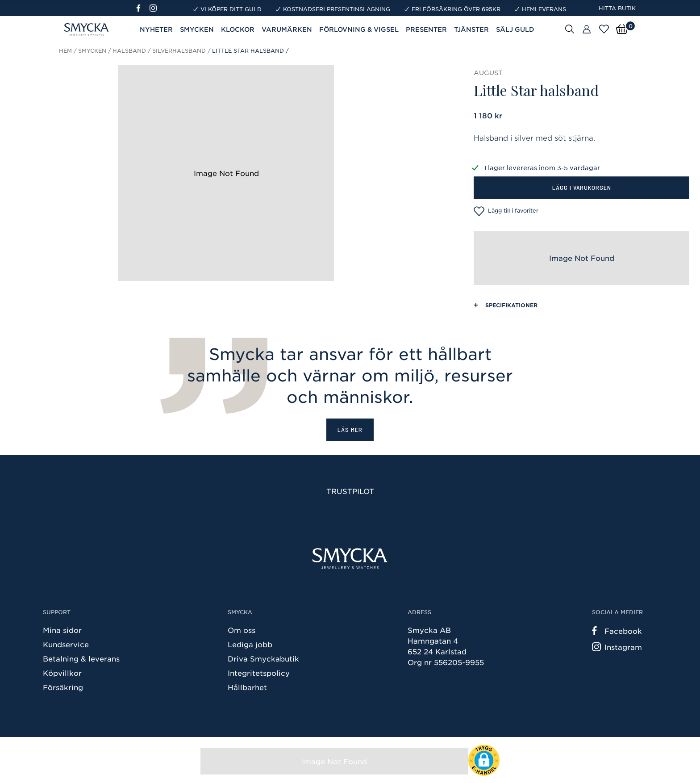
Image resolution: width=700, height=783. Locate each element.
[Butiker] (587, 29)
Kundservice (66, 644)
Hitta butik (617, 8)
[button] (484, 760)
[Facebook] (142, 8)
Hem (65, 50)
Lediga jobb (250, 644)
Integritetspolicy (259, 673)
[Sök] (570, 29)
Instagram (617, 647)
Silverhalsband (179, 50)
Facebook (617, 631)
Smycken (197, 29)
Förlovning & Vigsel (359, 29)
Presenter (426, 29)
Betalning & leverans (81, 658)
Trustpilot (350, 491)
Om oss (242, 630)
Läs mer (350, 429)
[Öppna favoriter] (604, 29)
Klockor (238, 29)
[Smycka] (350, 559)
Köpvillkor (62, 673)
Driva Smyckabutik (263, 658)
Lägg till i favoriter (506, 211)
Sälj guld (515, 29)
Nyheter (156, 29)
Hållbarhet (247, 687)
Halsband (129, 50)
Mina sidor (62, 630)
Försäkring (63, 687)
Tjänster (471, 29)
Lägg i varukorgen (582, 187)
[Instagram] (155, 8)
